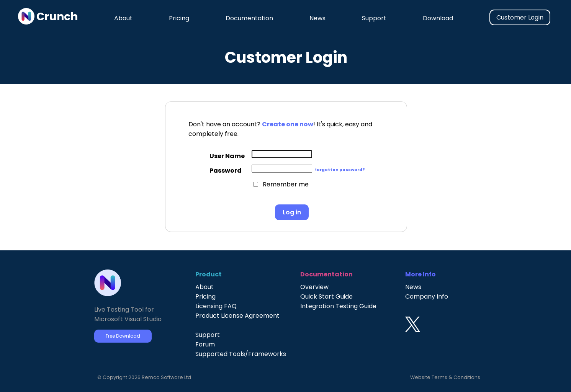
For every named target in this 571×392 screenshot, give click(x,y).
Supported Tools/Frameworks (241, 354)
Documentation (249, 18)
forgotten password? (340, 170)
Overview (314, 287)
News (317, 18)
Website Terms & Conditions (445, 377)
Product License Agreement (237, 316)
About (123, 18)
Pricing (179, 18)
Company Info (427, 296)
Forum (205, 344)
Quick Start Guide (326, 296)
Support (374, 18)
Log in (292, 212)
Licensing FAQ (216, 306)
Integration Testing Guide (338, 306)
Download (438, 18)
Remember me (286, 184)
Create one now (288, 124)
